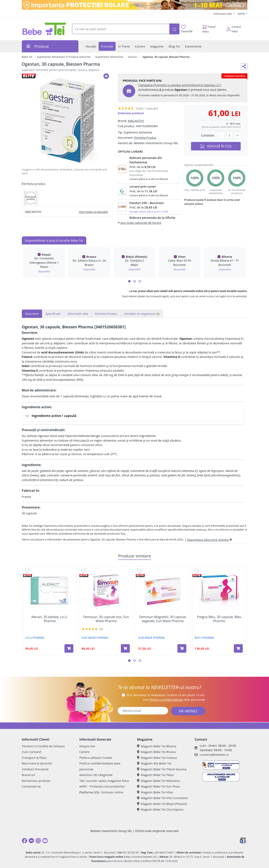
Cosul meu (209, 28)
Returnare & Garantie (37, 763)
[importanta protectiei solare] (135, 5)
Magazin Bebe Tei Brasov (157, 752)
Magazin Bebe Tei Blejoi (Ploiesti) (162, 804)
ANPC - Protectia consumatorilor (102, 786)
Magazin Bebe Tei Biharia (157, 746)
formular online (112, 792)
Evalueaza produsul (131, 113)
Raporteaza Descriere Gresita (209, 540)
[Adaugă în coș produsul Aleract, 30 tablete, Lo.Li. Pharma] (69, 648)
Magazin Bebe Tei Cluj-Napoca (160, 809)
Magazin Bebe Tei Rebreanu (159, 781)
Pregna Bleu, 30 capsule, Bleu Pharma (219, 619)
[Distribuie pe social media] (244, 67)
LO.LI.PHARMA (35, 638)
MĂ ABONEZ (188, 711)
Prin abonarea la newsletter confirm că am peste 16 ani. (166, 695)
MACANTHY (136, 121)
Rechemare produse (36, 781)
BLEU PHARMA (204, 638)
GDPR (242, 14)
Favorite (187, 29)
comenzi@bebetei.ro (214, 755)
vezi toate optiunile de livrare (140, 223)
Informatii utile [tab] (78, 314)
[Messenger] (31, 841)
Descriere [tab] (32, 314)
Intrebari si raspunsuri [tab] (142, 314)
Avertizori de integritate (96, 775)
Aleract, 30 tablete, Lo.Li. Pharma (50, 619)
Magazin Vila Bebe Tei (154, 763)
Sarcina (132, 57)
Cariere (85, 752)
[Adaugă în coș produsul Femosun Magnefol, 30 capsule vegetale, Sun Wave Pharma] (182, 648)
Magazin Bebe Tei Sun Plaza (158, 786)
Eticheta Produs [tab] (106, 314)
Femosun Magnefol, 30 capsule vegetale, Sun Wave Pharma (162, 619)
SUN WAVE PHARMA (95, 638)
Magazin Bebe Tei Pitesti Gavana (162, 769)
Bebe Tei (27, 57)
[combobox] (121, 29)
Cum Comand (32, 752)
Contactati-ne (31, 786)
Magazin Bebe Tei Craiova (157, 758)
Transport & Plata (34, 758)
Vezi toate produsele (93, 212)
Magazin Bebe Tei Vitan (155, 792)
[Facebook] (24, 841)
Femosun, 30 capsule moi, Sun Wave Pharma (106, 619)
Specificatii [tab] (53, 314)
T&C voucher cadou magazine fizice (104, 781)
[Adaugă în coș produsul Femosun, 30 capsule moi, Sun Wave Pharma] (125, 648)
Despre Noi (87, 746)
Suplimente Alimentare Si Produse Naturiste (64, 57)
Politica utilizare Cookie (96, 758)
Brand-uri (28, 775)
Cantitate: (208, 135)
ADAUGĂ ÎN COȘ (216, 146)
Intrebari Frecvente (35, 769)
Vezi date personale (174, 700)
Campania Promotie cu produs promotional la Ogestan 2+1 (180, 85)
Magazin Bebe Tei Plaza (155, 775)
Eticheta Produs (145, 137)
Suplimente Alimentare (109, 57)
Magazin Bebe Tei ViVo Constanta (162, 798)
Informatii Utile (223, 14)
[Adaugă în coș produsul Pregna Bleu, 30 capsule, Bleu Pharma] (238, 648)
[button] (129, 281)
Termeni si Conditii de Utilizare (43, 746)
